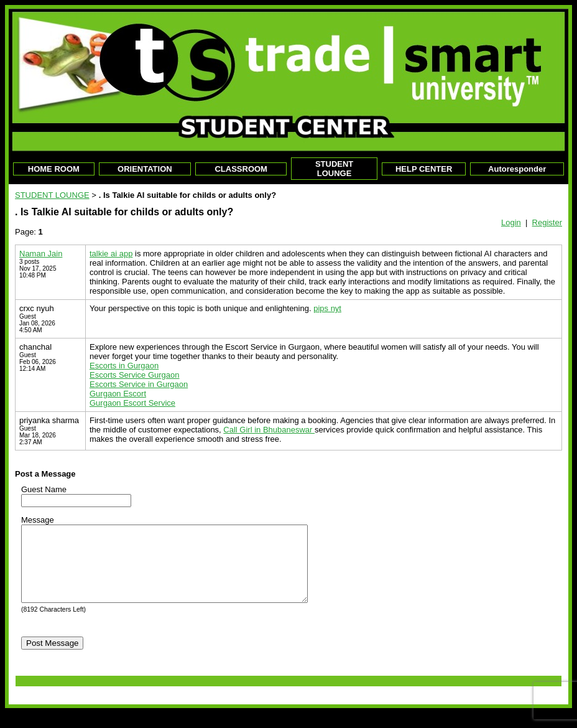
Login (511, 222)
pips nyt (327, 308)
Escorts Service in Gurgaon (139, 384)
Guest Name (44, 489)
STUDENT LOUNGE (334, 169)
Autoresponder (517, 169)
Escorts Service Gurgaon (135, 375)
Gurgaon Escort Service (132, 403)
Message (38, 520)
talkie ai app (111, 254)
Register (547, 222)
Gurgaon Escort (118, 394)
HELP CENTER (424, 169)
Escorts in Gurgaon (124, 366)
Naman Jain (41, 254)
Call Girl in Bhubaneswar (269, 430)
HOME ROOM (54, 169)
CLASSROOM (241, 169)
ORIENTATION (145, 169)
